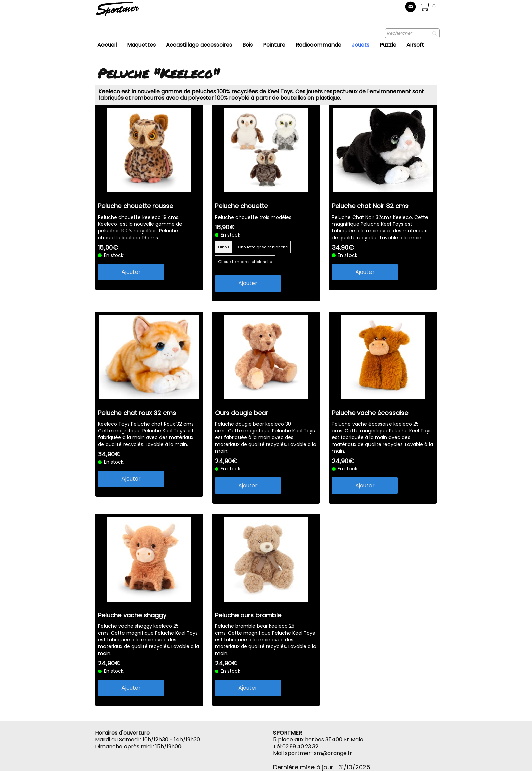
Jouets (360, 45)
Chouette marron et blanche (245, 262)
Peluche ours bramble (248, 615)
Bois (248, 45)
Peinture (274, 45)
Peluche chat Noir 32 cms (370, 206)
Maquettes (141, 45)
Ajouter (131, 272)
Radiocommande (318, 45)
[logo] (140, 12)
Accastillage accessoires (199, 45)
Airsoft (415, 45)
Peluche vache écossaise (370, 413)
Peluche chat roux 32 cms (137, 413)
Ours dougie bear (242, 413)
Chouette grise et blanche (263, 247)
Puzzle (388, 45)
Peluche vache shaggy (132, 615)
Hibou (224, 247)
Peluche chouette (241, 206)
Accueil (107, 45)
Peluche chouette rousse (136, 206)
